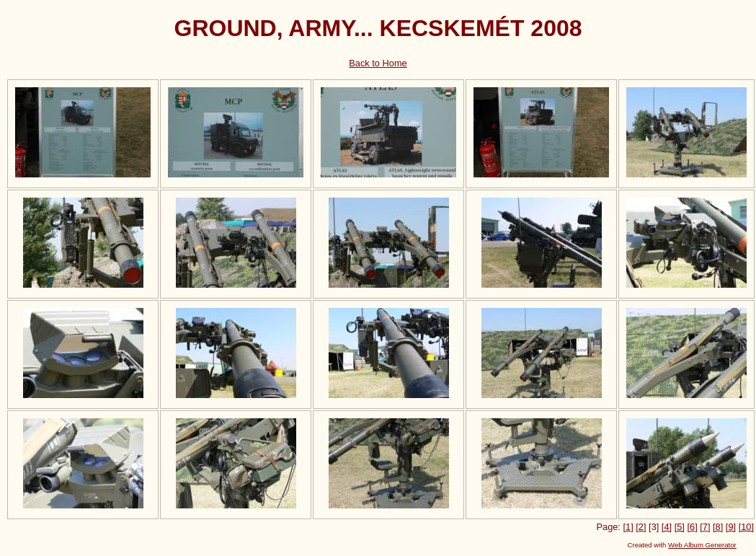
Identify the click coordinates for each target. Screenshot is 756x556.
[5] (680, 527)
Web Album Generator (702, 545)
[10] (746, 527)
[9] (731, 527)
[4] (667, 527)
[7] (705, 527)
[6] (692, 527)
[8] (718, 527)
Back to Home (378, 63)
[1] (628, 527)
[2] (641, 527)
